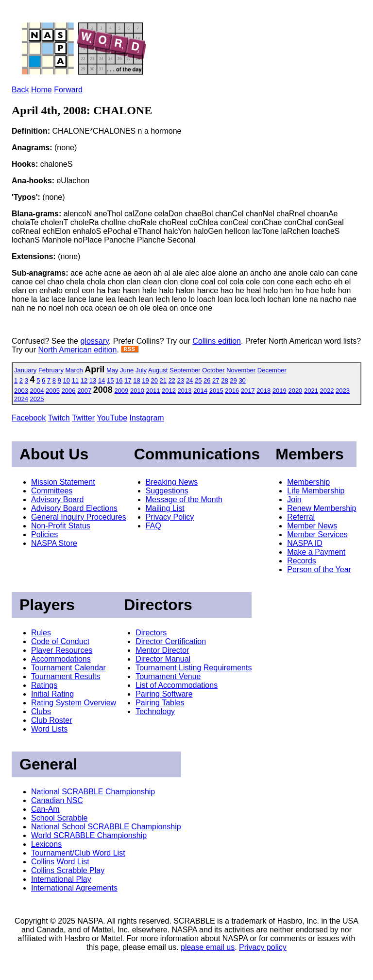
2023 (343, 391)
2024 (21, 399)
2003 (21, 391)
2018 (263, 391)
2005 (53, 391)
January (25, 370)
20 (154, 380)
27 (216, 380)
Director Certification (171, 641)
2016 (232, 391)
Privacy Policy (170, 517)
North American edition (78, 350)
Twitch (59, 418)
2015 (216, 391)
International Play (61, 879)
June (127, 370)
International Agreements (74, 888)
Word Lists (49, 729)
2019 (280, 391)
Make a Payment (316, 552)
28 (224, 380)
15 (110, 380)
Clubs (41, 711)
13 (93, 380)
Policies (44, 534)
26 (207, 380)
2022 (327, 391)
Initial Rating (52, 694)
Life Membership (316, 491)
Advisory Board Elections (74, 508)
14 (102, 380)
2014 (200, 391)
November (241, 370)
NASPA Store (54, 543)
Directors (151, 633)
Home (42, 90)
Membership (308, 482)
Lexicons (46, 844)
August (158, 370)
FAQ (153, 526)
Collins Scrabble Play (68, 870)
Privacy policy (263, 947)
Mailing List (165, 508)
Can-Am (45, 809)
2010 (137, 391)
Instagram (147, 418)
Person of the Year (319, 569)
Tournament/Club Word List (78, 853)
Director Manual (163, 659)
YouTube (112, 418)
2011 (153, 391)
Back (20, 90)
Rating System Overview (74, 703)
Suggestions (167, 491)
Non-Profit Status (61, 526)
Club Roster (51, 720)
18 (136, 380)
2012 (169, 391)
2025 (37, 399)
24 (189, 380)
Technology (155, 711)
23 (181, 380)
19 (145, 380)
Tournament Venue (168, 676)
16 (119, 380)
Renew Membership (322, 508)
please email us (208, 947)
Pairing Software (164, 694)
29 (233, 380)
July (141, 370)
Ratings (44, 685)
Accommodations (61, 659)
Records (302, 561)
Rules (41, 633)
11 (75, 380)
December (272, 370)
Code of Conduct (60, 641)
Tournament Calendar (68, 668)
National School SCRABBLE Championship (106, 827)
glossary (94, 341)
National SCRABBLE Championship (93, 792)
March (74, 370)
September (185, 370)
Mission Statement (63, 482)
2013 (185, 391)
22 (172, 380)
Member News (312, 526)
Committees (52, 491)
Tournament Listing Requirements (194, 668)
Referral (301, 517)
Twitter (83, 418)
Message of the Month (184, 499)
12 (84, 380)
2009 (121, 391)
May (112, 370)
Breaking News (172, 482)
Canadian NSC (57, 800)
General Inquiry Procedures (79, 517)
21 (163, 380)
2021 (311, 391)
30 (242, 380)
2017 (248, 391)
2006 (69, 391)
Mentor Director (162, 650)
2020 (295, 391)
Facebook (29, 418)
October (213, 370)
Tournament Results (66, 676)
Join (294, 499)
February (51, 370)
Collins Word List (60, 862)
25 (198, 380)
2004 (37, 391)
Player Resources (62, 650)
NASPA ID (305, 543)
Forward (68, 90)
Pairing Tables (160, 703)
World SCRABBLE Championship (89, 835)
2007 (84, 391)
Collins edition (217, 341)
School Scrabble (59, 818)
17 (128, 380)
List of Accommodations (177, 685)
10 (67, 380)
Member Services (317, 534)
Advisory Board (58, 499)
